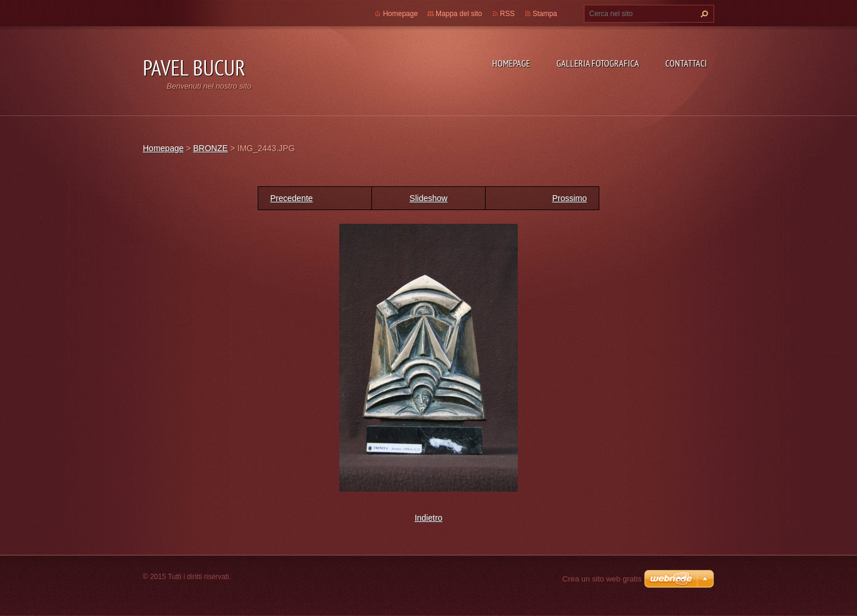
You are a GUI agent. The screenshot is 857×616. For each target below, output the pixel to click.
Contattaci (686, 63)
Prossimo (570, 198)
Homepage (511, 63)
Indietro (429, 518)
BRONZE (210, 148)
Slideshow (428, 198)
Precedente (292, 198)
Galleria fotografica (598, 63)
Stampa (545, 14)
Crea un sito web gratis (602, 579)
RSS (507, 14)
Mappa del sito (459, 14)
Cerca (703, 14)
